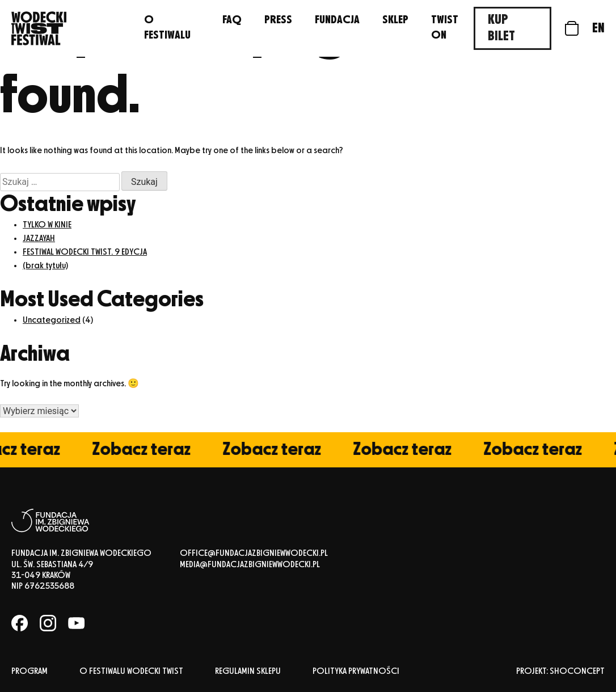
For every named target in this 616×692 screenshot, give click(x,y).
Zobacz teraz (146, 450)
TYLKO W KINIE (47, 225)
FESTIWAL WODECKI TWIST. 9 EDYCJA (85, 252)
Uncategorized (52, 320)
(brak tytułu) (45, 266)
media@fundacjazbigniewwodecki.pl (250, 565)
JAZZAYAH (39, 239)
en (598, 28)
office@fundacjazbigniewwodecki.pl (254, 554)
